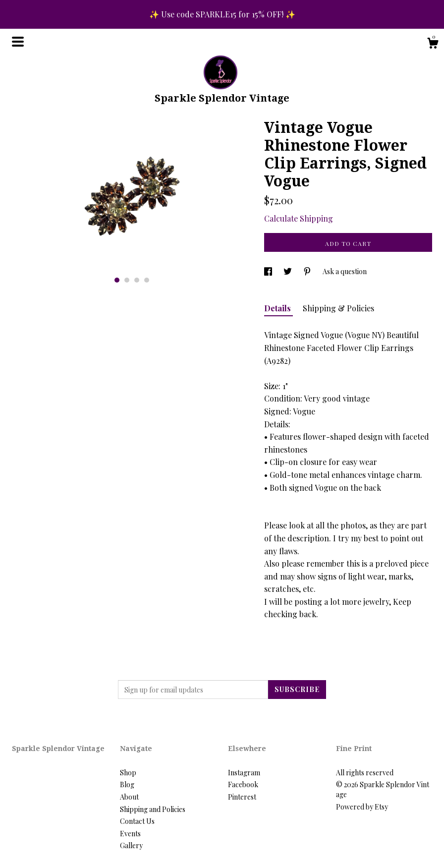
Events (130, 834)
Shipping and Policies (153, 809)
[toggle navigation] (18, 42)
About (129, 797)
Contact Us (137, 821)
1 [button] (117, 280)
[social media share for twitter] (288, 271)
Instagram (244, 773)
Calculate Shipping (299, 218)
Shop (128, 773)
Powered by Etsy (362, 807)
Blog (127, 784)
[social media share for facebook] (269, 271)
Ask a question (345, 271)
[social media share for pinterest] (308, 271)
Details (278, 308)
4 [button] (147, 280)
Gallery (131, 845)
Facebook (243, 784)
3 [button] (137, 280)
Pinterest (242, 797)
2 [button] (127, 280)
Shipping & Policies (338, 308)
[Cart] (433, 44)
